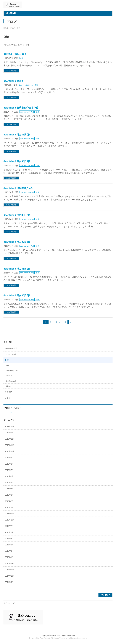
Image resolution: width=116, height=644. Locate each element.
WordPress (44, 638)
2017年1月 (9, 433)
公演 (7, 360)
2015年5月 (9, 532)
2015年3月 (9, 545)
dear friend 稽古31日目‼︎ (17, 269)
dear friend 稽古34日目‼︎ (17, 161)
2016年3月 (9, 495)
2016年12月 (10, 439)
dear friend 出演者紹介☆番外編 (21, 108)
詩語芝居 (9, 376)
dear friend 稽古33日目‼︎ (17, 215)
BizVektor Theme (58, 638)
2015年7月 (9, 526)
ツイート (8, 412)
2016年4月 (9, 489)
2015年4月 (9, 539)
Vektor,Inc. (72, 638)
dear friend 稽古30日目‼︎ (17, 295)
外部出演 (9, 392)
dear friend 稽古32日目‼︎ (17, 242)
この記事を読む (11, 71)
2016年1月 (9, 507)
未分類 (8, 398)
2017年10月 (10, 426)
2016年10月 (10, 451)
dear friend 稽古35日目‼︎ (17, 135)
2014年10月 (10, 576)
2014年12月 (10, 564)
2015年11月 (10, 514)
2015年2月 (9, 551)
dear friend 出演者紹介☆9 (18, 188)
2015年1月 (9, 557)
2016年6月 (9, 476)
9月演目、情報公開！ (15, 54)
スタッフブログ (11, 354)
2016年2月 (9, 501)
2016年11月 (10, 445)
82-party (55, 635)
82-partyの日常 (11, 348)
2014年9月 (9, 582)
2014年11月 (10, 570)
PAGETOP (105, 595)
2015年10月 (10, 520)
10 (65, 322)
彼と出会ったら (11, 381)
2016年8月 (9, 464)
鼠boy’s (8, 386)
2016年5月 (9, 483)
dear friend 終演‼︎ (13, 81)
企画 (22, 58)
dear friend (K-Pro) (26, 85)
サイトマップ (9, 603)
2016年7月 (9, 470)
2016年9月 (9, 458)
